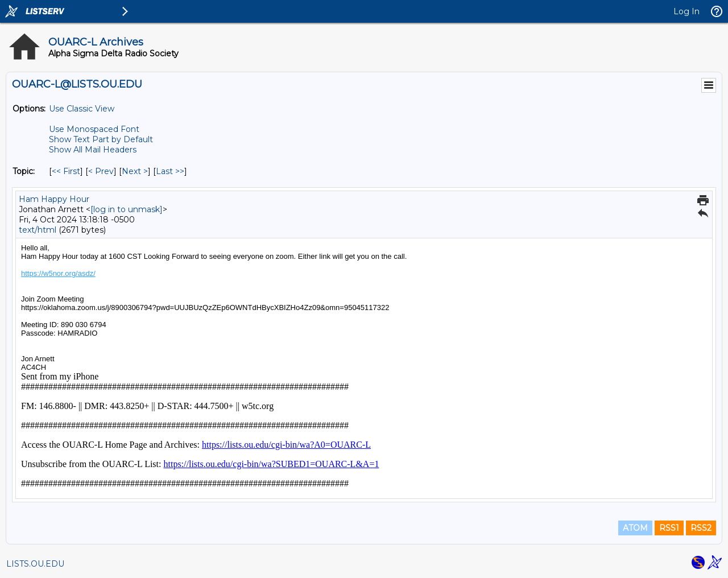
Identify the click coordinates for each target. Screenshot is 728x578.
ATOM (635, 528)
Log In (686, 11)
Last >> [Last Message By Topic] (170, 171)
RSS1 (669, 528)
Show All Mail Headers (93, 150)
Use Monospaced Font (94, 129)
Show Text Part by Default (101, 139)
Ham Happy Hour (54, 199)
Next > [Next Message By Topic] (135, 171)
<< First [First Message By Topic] (66, 171)
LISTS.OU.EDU (35, 564)
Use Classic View (82, 109)
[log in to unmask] (127, 209)
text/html (38, 230)
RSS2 (701, 528)
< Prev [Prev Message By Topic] (101, 171)
